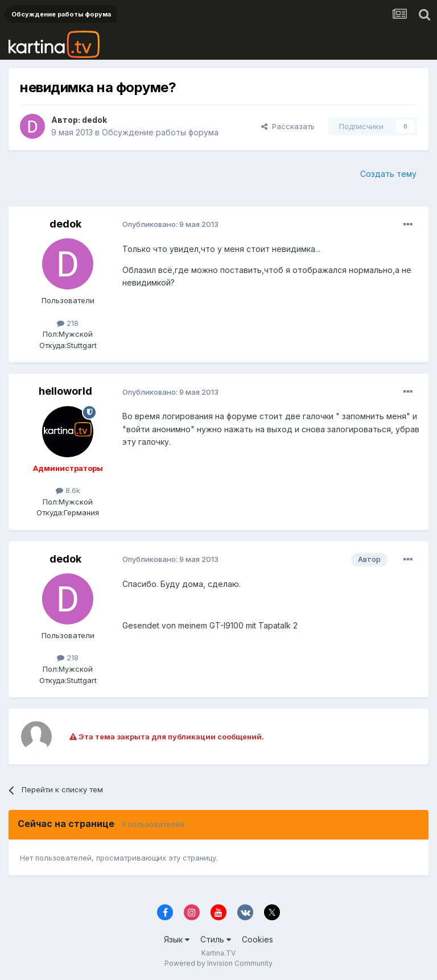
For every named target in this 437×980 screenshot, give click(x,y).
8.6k (68, 490)
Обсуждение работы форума (160, 132)
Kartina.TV (218, 953)
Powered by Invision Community (218, 963)
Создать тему (388, 174)
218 (68, 323)
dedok (94, 120)
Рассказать (288, 126)
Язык (177, 939)
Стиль (216, 939)
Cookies (257, 939)
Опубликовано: (170, 224)
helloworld (65, 391)
